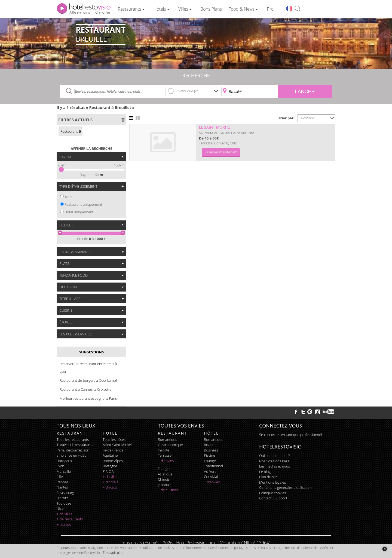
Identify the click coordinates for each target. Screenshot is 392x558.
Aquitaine (110, 455)
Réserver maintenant (221, 152)
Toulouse (64, 503)
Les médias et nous (275, 466)
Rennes (62, 482)
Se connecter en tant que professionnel (290, 435)
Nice (60, 508)
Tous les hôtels (114, 439)
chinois (164, 479)
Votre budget (188, 91)
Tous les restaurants (73, 439)
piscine (209, 455)
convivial (211, 477)
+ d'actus (64, 524)
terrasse (165, 455)
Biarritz (62, 498)
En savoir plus (113, 553)
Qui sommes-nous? (274, 456)
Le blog (265, 472)
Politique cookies (272, 493)
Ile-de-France (113, 450)
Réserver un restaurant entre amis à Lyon (88, 368)
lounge (210, 461)
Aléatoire (307, 118)
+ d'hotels (110, 482)
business (211, 450)
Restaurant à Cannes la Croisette (85, 389)
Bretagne (110, 466)
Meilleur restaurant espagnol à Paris (88, 398)
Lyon (60, 466)
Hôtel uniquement (79, 212)
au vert (210, 471)
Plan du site (268, 477)
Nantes (62, 487)
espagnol (165, 469)
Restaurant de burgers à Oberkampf (88, 380)
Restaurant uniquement (83, 204)
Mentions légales (272, 482)
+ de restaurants (70, 519)
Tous (68, 197)
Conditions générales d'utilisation (285, 487)
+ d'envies (166, 461)
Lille (60, 477)
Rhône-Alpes (113, 461)
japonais (165, 485)
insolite (164, 450)
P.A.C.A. (109, 471)
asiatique (165, 474)
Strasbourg (65, 493)
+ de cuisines (168, 490)
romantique (168, 439)
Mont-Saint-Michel (117, 445)
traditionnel (213, 466)
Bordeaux (64, 461)
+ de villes (64, 514)
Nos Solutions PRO (274, 461)
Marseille (64, 471)
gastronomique (170, 445)
